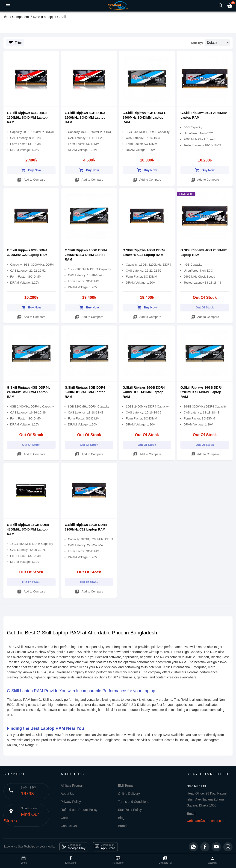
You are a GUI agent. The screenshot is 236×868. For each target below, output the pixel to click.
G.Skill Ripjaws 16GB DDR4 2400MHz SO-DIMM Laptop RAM (144, 392)
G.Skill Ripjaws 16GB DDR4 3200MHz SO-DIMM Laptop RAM (202, 392)
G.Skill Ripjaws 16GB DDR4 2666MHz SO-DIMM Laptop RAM (86, 255)
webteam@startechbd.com (206, 821)
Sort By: (197, 43)
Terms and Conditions (134, 802)
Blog (121, 818)
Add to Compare (31, 179)
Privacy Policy (71, 802)
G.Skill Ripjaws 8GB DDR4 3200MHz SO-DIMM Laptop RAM (85, 392)
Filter (15, 43)
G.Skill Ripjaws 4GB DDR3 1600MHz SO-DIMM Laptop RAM (27, 117)
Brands (123, 826)
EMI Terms (126, 786)
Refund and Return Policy (79, 810)
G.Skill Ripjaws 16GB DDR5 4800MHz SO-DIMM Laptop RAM (28, 529)
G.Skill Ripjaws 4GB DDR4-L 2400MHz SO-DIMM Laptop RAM (29, 392)
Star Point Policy (130, 810)
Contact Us (69, 826)
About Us (68, 794)
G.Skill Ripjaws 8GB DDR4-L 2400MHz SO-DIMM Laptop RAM (144, 117)
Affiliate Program (73, 786)
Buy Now (31, 169)
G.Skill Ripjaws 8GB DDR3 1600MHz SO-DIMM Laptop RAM (85, 117)
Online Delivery (129, 794)
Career (66, 818)
